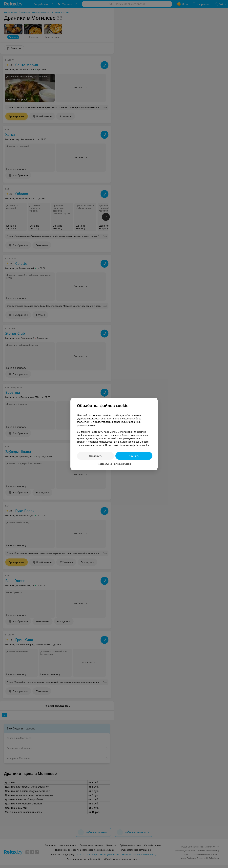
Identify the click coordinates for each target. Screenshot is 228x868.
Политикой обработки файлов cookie (127, 445)
